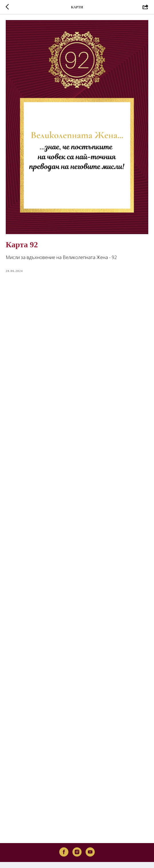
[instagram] (77, 836)
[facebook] (64, 836)
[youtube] (90, 836)
